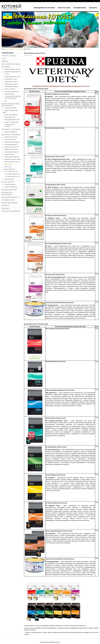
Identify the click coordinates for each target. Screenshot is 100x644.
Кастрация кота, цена (11, 79)
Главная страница (9, 56)
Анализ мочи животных (11, 115)
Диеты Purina (8, 164)
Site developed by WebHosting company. (50, 642)
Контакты (93, 8)
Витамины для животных (12, 147)
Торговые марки (9, 179)
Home (7, 49)
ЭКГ (6, 101)
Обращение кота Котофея (44, 8)
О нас (4, 59)
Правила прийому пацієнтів (12, 69)
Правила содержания (11, 132)
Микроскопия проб (10, 117)
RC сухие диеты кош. (12, 171)
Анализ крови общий (10, 108)
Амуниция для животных (12, 152)
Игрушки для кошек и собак (12, 159)
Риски (7, 74)
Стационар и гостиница (11, 129)
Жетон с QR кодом (10, 89)
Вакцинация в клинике (11, 84)
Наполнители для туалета (12, 162)
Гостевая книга (80, 8)
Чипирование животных (11, 87)
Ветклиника (6, 67)
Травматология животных (12, 92)
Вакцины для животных (11, 149)
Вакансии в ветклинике (11, 211)
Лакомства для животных (12, 157)
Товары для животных (11, 137)
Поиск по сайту (64, 8)
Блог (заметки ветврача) (11, 64)
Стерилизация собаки (11, 82)
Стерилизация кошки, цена (12, 77)
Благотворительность (10, 197)
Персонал (5, 208)
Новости (5, 61)
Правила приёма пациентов (12, 72)
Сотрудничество (8, 200)
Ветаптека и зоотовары (16, 49)
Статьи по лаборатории (11, 122)
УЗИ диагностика (9, 94)
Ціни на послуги (8, 182)
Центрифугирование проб (12, 120)
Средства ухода (9, 154)
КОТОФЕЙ (11, 6)
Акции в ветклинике (9, 203)
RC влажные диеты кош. (13, 174)
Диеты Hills (8, 167)
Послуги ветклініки (10, 184)
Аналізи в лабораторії (11, 187)
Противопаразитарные (11, 144)
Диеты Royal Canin (10, 169)
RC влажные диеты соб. (13, 176)
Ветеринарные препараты (12, 142)
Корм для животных (10, 139)
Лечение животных (9, 190)
